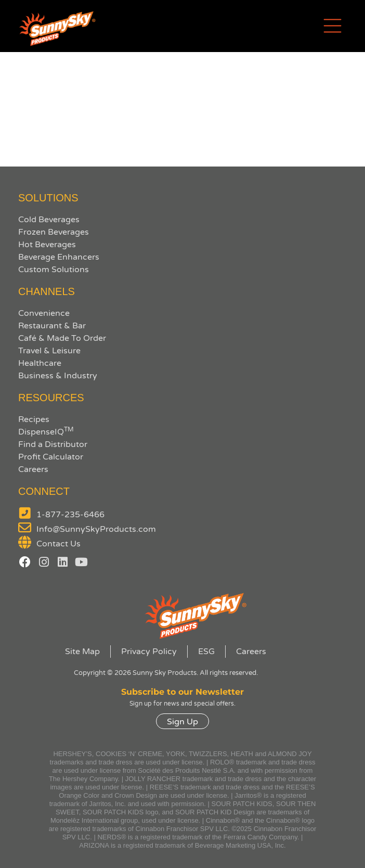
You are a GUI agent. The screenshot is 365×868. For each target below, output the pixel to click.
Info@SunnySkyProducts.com (96, 529)
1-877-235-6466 (70, 515)
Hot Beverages (47, 245)
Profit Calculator (51, 457)
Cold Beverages (49, 220)
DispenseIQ (46, 432)
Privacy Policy (149, 652)
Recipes (34, 419)
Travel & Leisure (49, 351)
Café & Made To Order (62, 338)
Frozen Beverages (54, 232)
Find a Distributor (53, 444)
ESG (206, 652)
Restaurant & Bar (52, 326)
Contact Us (58, 544)
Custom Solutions (54, 270)
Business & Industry (58, 376)
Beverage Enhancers (59, 257)
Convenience (44, 313)
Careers (33, 469)
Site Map (82, 652)
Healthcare (40, 363)
